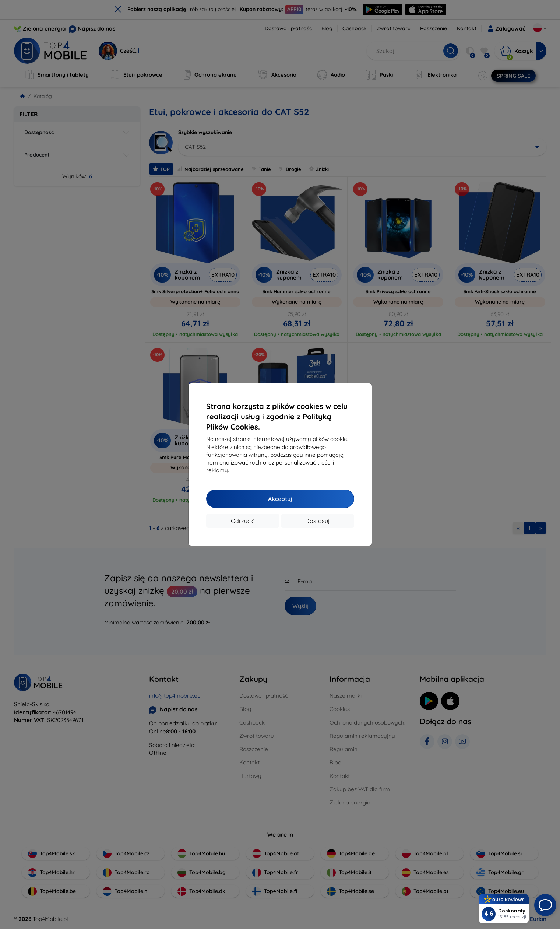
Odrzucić (243, 521)
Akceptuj (280, 499)
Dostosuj (317, 521)
